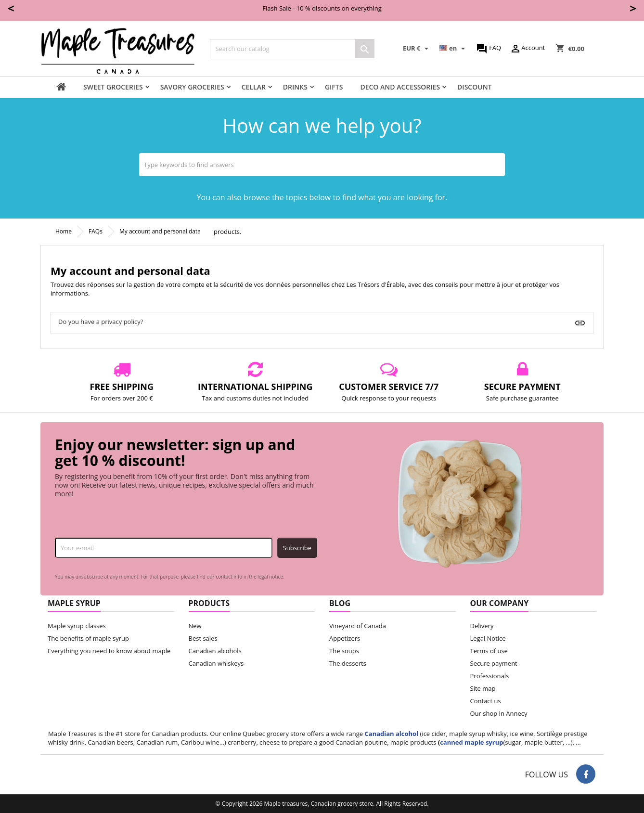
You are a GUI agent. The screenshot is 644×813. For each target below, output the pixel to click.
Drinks (295, 87)
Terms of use (489, 651)
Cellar (254, 87)
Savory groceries (192, 87)
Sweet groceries (113, 87)
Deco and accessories (400, 87)
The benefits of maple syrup (88, 638)
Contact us (486, 701)
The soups (344, 651)
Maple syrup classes (77, 626)
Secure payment (494, 663)
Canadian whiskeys (216, 663)
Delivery (482, 626)
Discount (474, 87)
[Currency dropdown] (417, 49)
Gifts (334, 87)
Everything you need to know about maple (109, 651)
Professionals (490, 676)
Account (527, 49)
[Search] (292, 49)
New (195, 626)
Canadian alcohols (215, 651)
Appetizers (345, 638)
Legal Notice (488, 638)
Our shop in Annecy (499, 713)
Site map (483, 688)
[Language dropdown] (453, 49)
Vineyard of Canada (358, 626)
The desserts (348, 663)
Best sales (203, 638)
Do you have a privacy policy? (101, 322)
